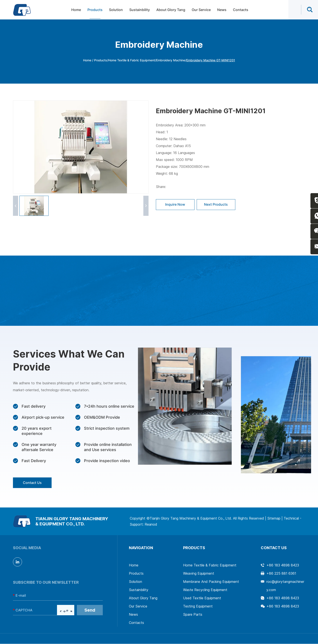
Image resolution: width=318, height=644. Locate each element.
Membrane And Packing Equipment (211, 582)
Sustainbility (140, 10)
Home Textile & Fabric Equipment (132, 60)
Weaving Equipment (199, 574)
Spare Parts (193, 615)
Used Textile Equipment (202, 598)
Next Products (216, 205)
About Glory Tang (171, 10)
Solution (116, 10)
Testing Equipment (198, 606)
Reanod (151, 525)
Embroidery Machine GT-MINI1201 (211, 60)
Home (76, 10)
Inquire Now (175, 205)
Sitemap (274, 518)
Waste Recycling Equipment (205, 590)
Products (95, 10)
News (222, 10)
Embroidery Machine (171, 60)
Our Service (201, 10)
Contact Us (32, 483)
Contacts (241, 10)
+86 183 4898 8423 (283, 598)
